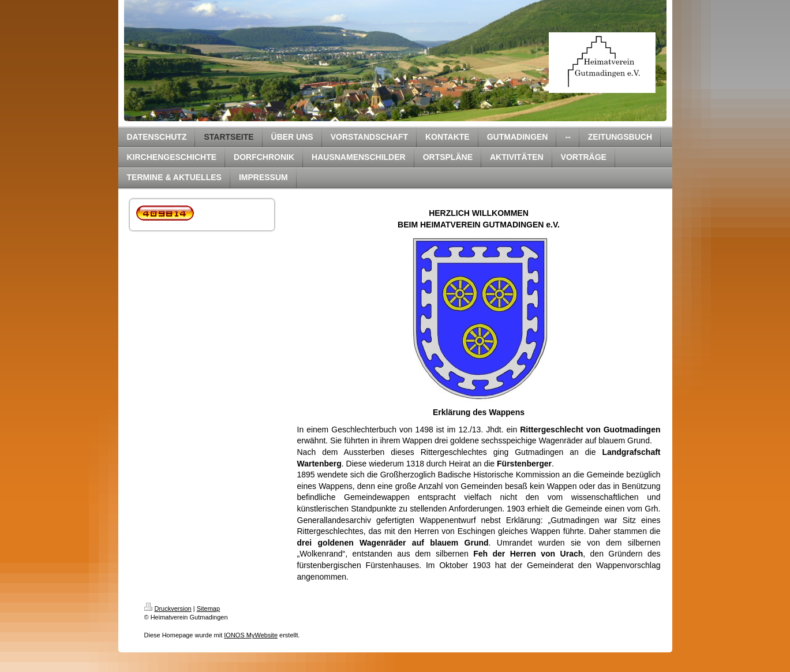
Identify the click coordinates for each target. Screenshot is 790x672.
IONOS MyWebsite (251, 635)
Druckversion (168, 608)
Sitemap (208, 608)
